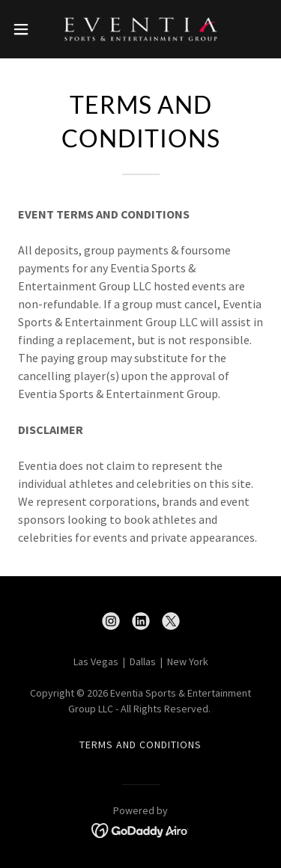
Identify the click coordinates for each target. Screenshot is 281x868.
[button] (26, 29)
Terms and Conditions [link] (140, 745)
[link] (140, 29)
